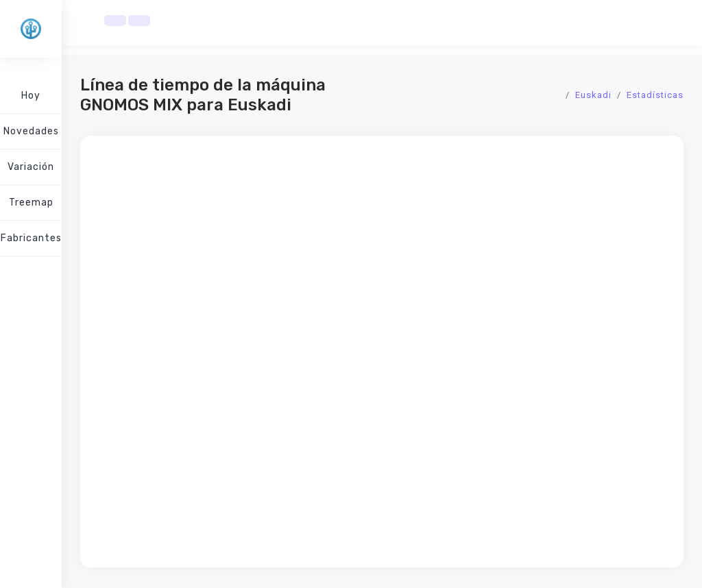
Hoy (31, 96)
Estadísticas (655, 95)
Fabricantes (31, 238)
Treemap (31, 203)
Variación (31, 167)
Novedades (31, 131)
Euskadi (593, 95)
